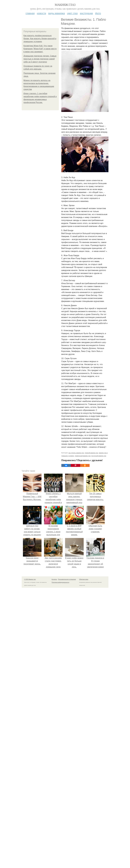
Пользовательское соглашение (67, 579)
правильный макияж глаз (83, 456)
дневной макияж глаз (91, 453)
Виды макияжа (57, 13)
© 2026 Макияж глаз (30, 579)
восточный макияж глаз (99, 456)
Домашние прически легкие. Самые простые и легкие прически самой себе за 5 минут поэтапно (40, 59)
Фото (98, 13)
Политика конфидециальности (60, 582)
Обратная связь (84, 579)
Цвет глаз (72, 13)
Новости (42, 13)
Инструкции (86, 13)
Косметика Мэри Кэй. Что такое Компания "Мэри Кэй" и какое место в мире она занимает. (40, 49)
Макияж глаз (65, 5)
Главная (30, 13)
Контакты (54, 579)
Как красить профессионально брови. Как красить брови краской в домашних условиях (40, 39)
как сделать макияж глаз (76, 453)
